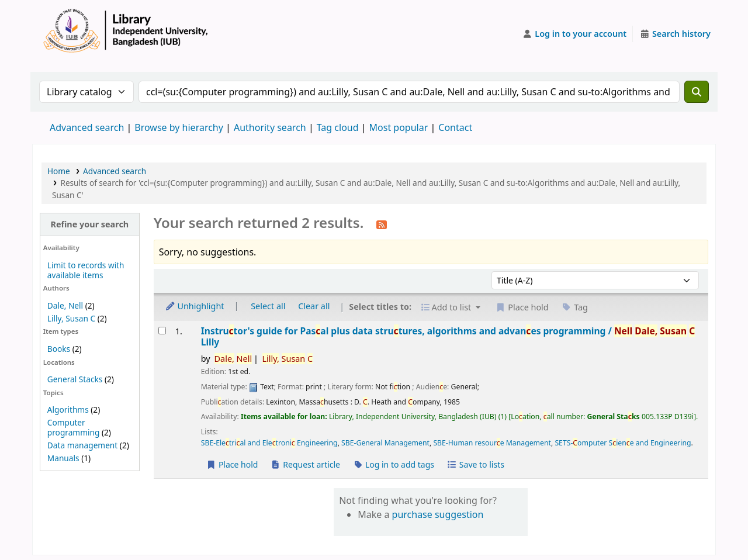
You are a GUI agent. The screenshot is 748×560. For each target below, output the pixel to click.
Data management (82, 445)
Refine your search (89, 224)
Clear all (314, 306)
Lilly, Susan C (71, 318)
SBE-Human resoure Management (492, 443)
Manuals (63, 458)
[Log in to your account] (575, 34)
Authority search (270, 127)
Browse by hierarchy (179, 127)
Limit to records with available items (86, 270)
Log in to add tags (394, 464)
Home (59, 171)
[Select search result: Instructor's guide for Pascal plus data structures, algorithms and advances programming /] (162, 331)
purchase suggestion (438, 514)
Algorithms (68, 409)
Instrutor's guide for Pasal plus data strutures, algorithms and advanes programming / (448, 337)
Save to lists (476, 464)
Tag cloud (338, 127)
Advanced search (87, 127)
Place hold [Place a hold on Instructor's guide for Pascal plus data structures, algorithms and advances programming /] (232, 464)
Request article (305, 464)
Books (59, 349)
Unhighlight (195, 306)
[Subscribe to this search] (382, 224)
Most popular (399, 127)
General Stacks (75, 379)
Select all (268, 306)
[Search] (697, 92)
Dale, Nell (65, 305)
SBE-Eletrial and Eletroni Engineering (269, 443)
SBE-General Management (385, 443)
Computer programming (73, 427)
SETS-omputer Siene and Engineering (623, 443)
